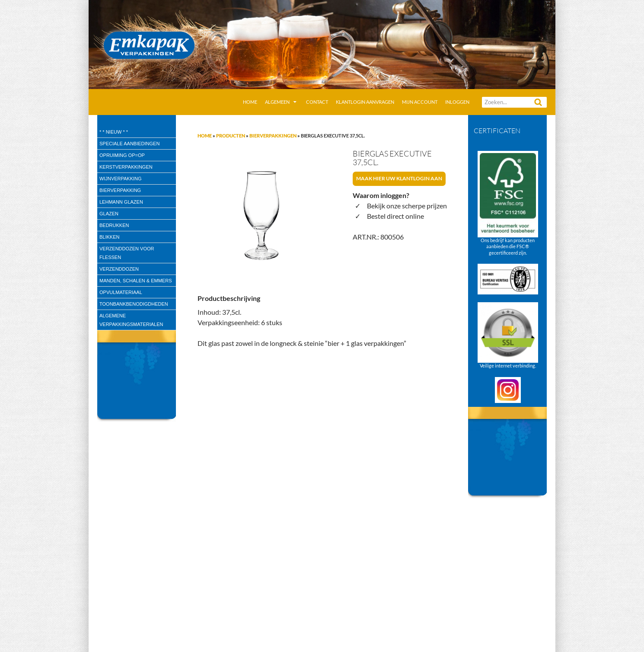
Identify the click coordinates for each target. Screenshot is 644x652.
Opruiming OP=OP (122, 155)
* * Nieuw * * (114, 132)
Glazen (109, 214)
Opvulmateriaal (121, 292)
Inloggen (457, 102)
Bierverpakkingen (273, 136)
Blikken (109, 237)
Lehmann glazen (121, 202)
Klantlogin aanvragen (365, 102)
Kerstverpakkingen (126, 167)
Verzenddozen (119, 269)
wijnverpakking (121, 179)
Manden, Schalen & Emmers (135, 281)
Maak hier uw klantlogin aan (399, 178)
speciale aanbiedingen (129, 144)
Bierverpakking (120, 190)
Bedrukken (114, 225)
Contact (317, 102)
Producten (231, 136)
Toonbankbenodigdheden (134, 304)
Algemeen (277, 102)
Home (250, 102)
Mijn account (420, 102)
